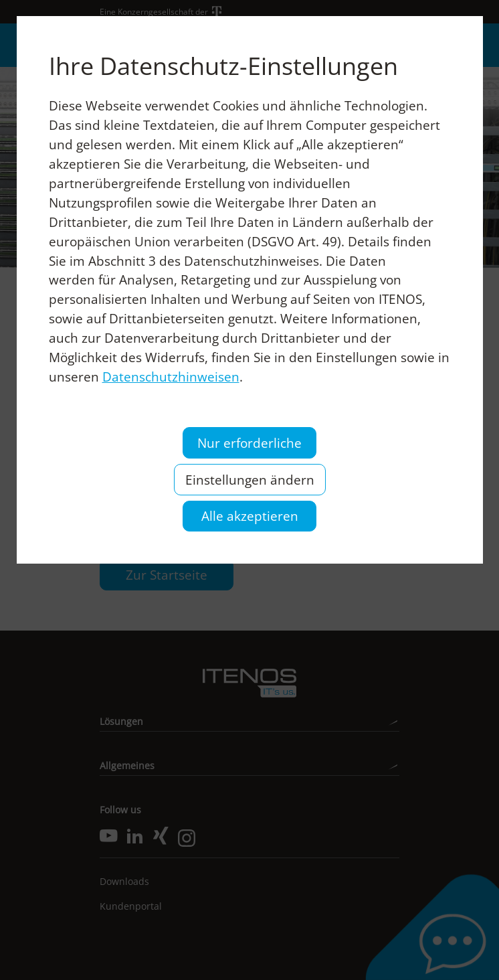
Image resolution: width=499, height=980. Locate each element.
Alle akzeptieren (250, 516)
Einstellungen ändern (250, 480)
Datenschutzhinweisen (171, 377)
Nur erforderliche (249, 443)
